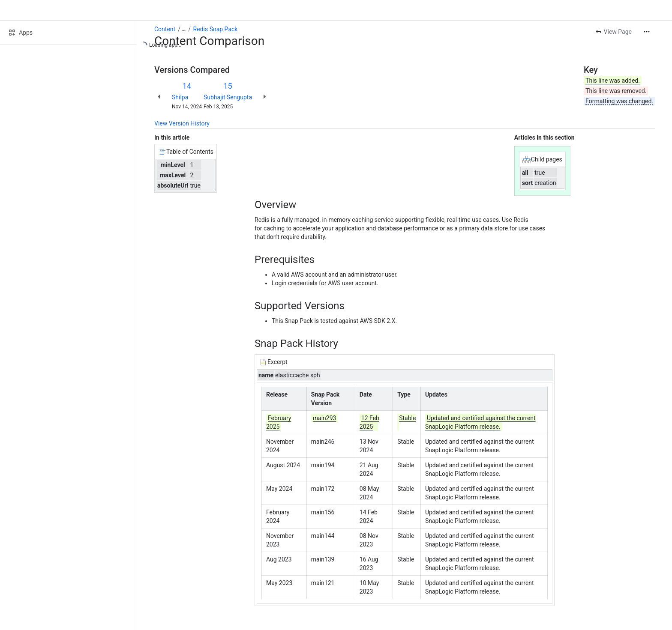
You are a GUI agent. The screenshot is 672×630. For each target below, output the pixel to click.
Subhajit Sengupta (228, 97)
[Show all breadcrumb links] (183, 29)
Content (165, 29)
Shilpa (180, 97)
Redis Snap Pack (216, 29)
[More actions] (647, 32)
